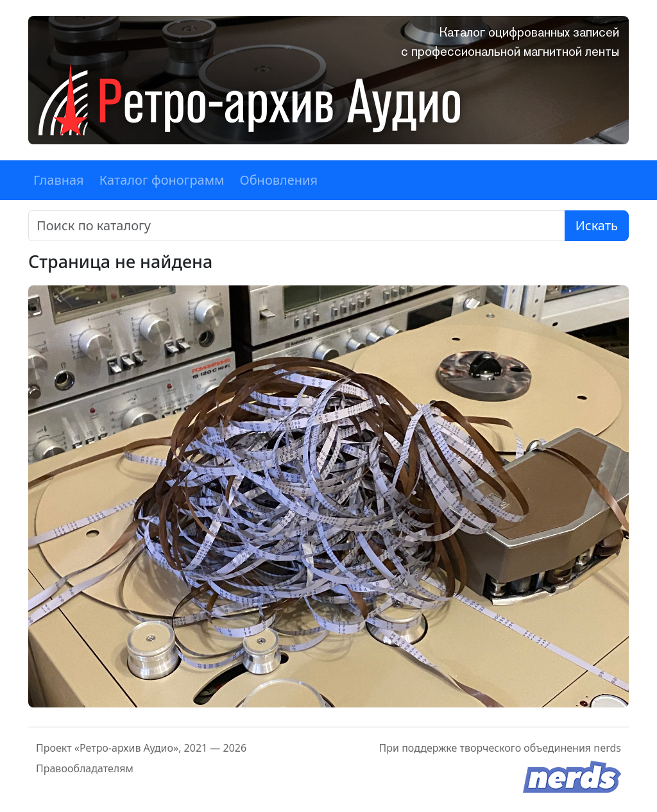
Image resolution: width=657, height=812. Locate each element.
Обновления (278, 180)
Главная (59, 180)
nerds (607, 748)
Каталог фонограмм (162, 180)
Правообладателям (85, 768)
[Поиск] (297, 226)
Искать (597, 225)
